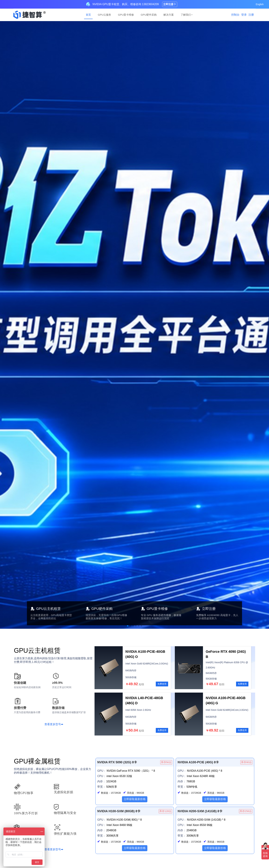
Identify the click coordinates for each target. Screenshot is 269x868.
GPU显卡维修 (126, 15)
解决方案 (169, 15)
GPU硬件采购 (149, 15)
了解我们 (187, 15)
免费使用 (162, 684)
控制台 (235, 15)
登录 (244, 15)
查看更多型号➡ (54, 724)
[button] (128, 626)
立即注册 (170, 4)
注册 (251, 15)
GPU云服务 (104, 15)
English (260, 4)
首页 (88, 15)
